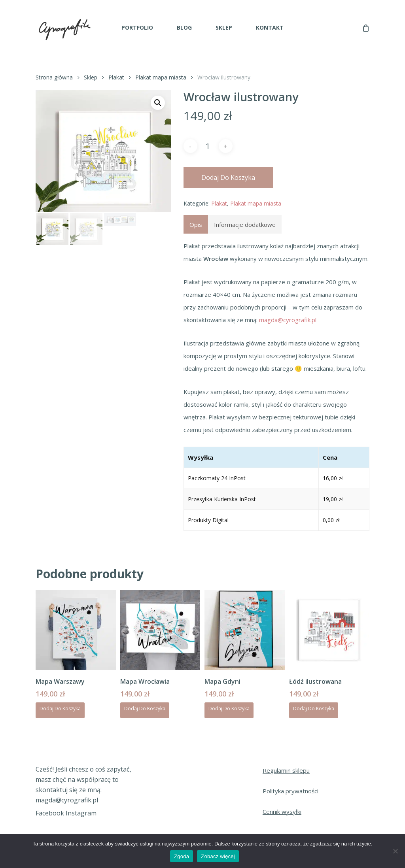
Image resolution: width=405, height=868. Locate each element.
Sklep (91, 77)
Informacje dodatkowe (245, 225)
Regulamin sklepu (286, 770)
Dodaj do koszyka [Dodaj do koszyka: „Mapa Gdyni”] (229, 709)
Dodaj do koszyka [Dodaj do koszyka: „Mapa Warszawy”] (60, 709)
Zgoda (182, 856)
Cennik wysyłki (282, 811)
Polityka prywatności (291, 791)
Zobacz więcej (218, 856)
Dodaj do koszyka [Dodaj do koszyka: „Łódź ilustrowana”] (314, 709)
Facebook (50, 813)
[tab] (196, 224)
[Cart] (365, 28)
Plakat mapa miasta (161, 77)
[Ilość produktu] (208, 146)
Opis (196, 225)
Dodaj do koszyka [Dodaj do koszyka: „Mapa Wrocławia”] (145, 709)
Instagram (81, 813)
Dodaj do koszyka (228, 177)
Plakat (116, 77)
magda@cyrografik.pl (288, 320)
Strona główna (54, 77)
